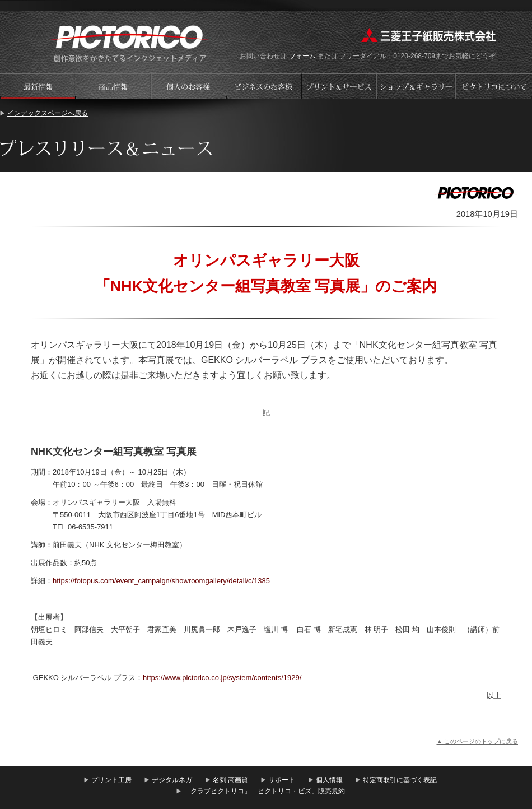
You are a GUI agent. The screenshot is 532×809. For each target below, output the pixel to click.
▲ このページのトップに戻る (477, 741)
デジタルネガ (172, 780)
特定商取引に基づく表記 (400, 780)
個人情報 (329, 780)
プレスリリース (38, 86)
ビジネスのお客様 (264, 86)
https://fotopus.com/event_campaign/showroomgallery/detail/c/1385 (161, 581)
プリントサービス (340, 86)
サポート (282, 780)
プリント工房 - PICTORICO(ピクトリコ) (130, 42)
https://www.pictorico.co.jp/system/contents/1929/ (222, 678)
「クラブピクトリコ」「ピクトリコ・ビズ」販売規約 (264, 791)
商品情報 (113, 86)
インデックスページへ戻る (48, 113)
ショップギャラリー (417, 86)
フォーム (302, 56)
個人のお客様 (189, 86)
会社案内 (494, 86)
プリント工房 (111, 780)
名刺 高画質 (230, 780)
